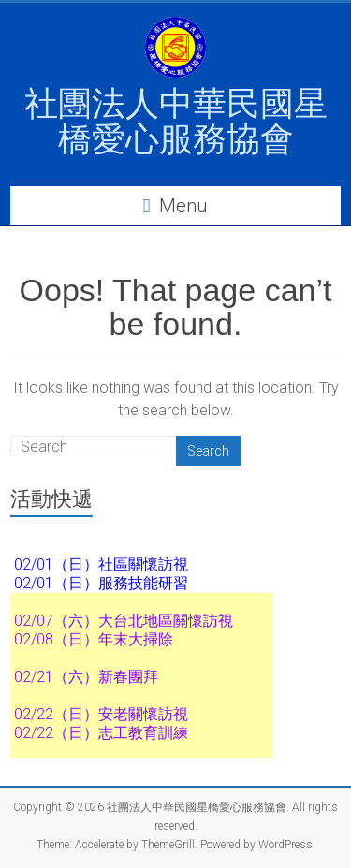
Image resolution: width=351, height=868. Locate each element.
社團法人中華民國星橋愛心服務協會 (176, 121)
